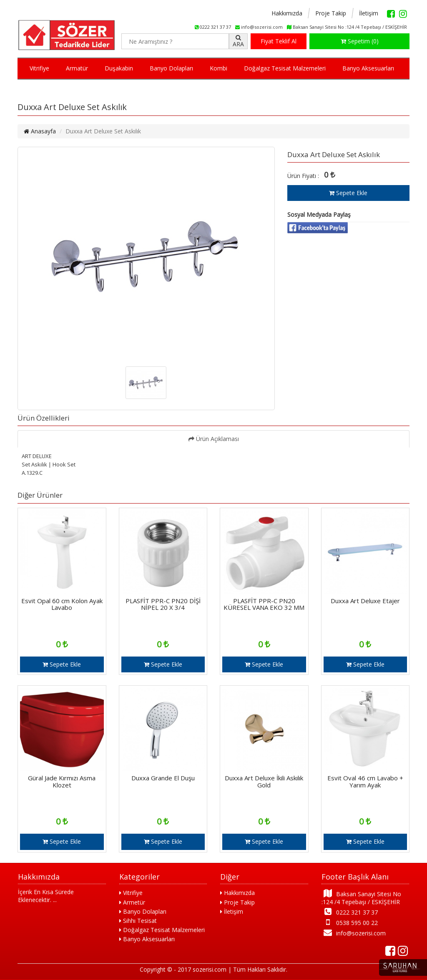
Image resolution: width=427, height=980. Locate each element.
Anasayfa (40, 131)
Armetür (132, 902)
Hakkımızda (287, 13)
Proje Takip (331, 13)
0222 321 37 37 (350, 912)
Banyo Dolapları (171, 68)
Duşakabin (119, 68)
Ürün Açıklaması (214, 439)
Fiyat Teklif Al (279, 41)
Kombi (219, 68)
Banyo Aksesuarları (368, 68)
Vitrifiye (39, 68)
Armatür (77, 68)
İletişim (369, 13)
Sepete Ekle (348, 193)
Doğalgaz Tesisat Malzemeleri (285, 68)
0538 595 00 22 (350, 922)
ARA (238, 41)
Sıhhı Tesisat (138, 921)
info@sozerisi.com (354, 933)
